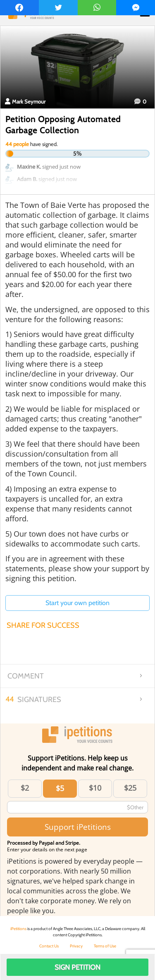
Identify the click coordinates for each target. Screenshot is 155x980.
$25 (130, 788)
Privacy (76, 946)
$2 (25, 788)
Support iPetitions (78, 827)
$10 (95, 788)
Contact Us (49, 946)
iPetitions (18, 929)
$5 (60, 788)
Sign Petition (77, 967)
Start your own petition (77, 603)
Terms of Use (105, 946)
